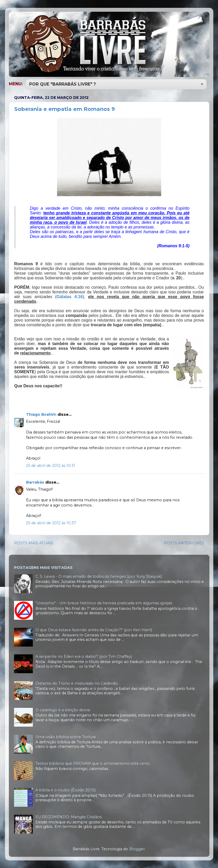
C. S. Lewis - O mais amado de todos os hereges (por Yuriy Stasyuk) (99, 576)
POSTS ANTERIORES (184, 542)
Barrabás (35, 482)
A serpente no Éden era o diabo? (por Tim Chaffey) (84, 656)
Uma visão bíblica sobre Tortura (66, 736)
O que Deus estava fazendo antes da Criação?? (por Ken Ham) (94, 629)
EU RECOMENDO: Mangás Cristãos (68, 816)
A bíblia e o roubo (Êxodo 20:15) (66, 789)
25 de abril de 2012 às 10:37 (51, 522)
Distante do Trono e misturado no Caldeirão (77, 683)
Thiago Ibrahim (41, 414)
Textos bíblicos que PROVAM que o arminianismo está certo (93, 763)
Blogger (137, 848)
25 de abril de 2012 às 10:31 (51, 465)
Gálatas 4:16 (70, 296)
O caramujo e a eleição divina (63, 709)
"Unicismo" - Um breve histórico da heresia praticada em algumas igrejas (104, 602)
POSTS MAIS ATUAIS (34, 542)
